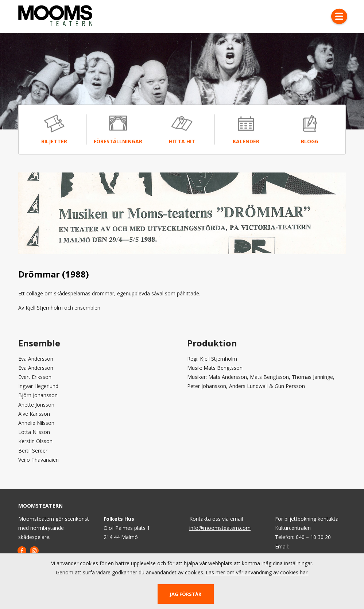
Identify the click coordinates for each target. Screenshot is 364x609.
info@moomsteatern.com (220, 528)
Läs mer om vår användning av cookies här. (257, 572)
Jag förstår (186, 594)
